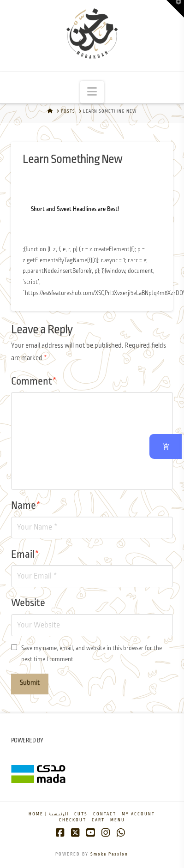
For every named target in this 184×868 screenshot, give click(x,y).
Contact (105, 814)
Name (26, 506)
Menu (118, 820)
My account (138, 814)
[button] (92, 92)
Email (25, 555)
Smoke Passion (109, 854)
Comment (34, 382)
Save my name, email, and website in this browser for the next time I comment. (92, 654)
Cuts (81, 814)
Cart (98, 820)
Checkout (73, 820)
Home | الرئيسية (49, 814)
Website (28, 603)
